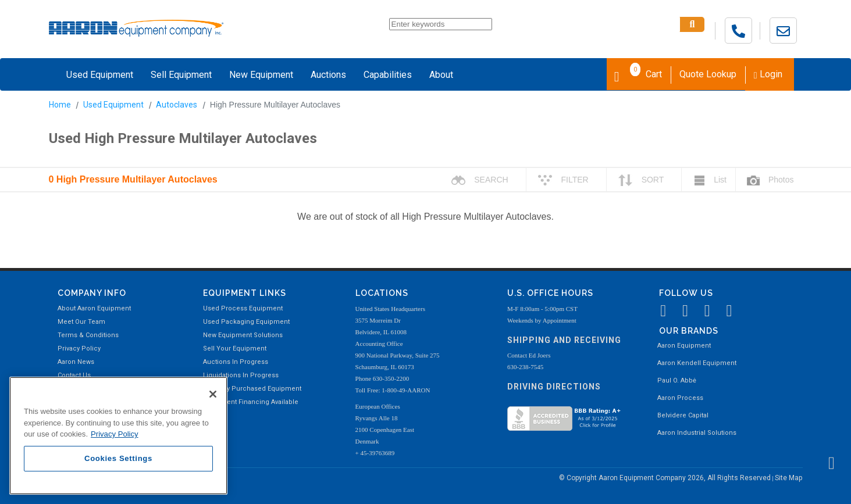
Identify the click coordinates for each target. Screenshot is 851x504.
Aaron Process (680, 398)
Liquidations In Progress (241, 375)
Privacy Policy (79, 348)
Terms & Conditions (88, 335)
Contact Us (74, 375)
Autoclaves (177, 105)
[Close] (213, 394)
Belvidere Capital (683, 415)
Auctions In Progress (236, 362)
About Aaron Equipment (94, 308)
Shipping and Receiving (564, 340)
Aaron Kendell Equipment (697, 363)
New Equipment (261, 75)
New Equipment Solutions (243, 335)
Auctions (328, 75)
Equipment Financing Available (251, 402)
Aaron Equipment (684, 346)
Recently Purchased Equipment (252, 389)
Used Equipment (100, 75)
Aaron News (76, 362)
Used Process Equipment (243, 308)
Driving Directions (554, 387)
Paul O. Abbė (677, 380)
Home (60, 105)
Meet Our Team (81, 322)
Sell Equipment (181, 75)
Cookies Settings (118, 458)
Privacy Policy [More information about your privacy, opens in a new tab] (115, 434)
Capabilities (388, 75)
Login (768, 74)
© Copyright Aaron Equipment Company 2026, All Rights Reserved (666, 478)
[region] (118, 436)
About (441, 75)
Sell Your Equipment (235, 348)
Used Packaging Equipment (246, 322)
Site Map (788, 478)
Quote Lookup (708, 74)
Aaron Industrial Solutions (697, 433)
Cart (638, 73)
